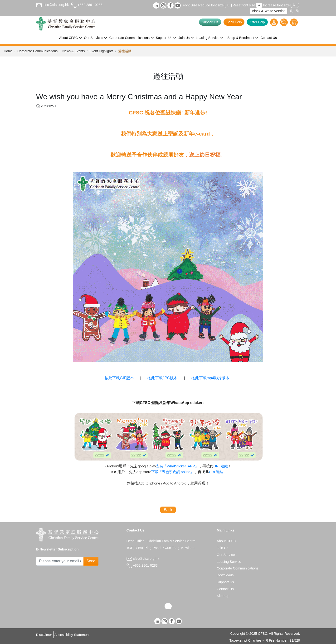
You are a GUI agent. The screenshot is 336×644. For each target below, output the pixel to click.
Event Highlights (101, 51)
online (173, 472)
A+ (295, 5)
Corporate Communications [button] (129, 38)
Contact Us (269, 38)
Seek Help (234, 22)
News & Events (73, 51)
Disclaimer (44, 635)
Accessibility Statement (72, 635)
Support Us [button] (164, 38)
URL (221, 466)
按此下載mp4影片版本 (210, 378)
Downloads (225, 575)
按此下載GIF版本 (119, 378)
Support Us (210, 22)
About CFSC (226, 541)
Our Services (227, 555)
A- (228, 5)
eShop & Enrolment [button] (240, 38)
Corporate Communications (37, 51)
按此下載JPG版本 (163, 378)
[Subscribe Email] (60, 561)
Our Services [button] (93, 38)
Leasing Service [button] (207, 38)
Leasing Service (229, 562)
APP (177, 466)
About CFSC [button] (68, 38)
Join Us (223, 548)
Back (168, 510)
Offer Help (257, 22)
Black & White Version (269, 11)
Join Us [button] (184, 38)
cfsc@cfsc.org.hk (53, 5)
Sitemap (223, 596)
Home (8, 51)
